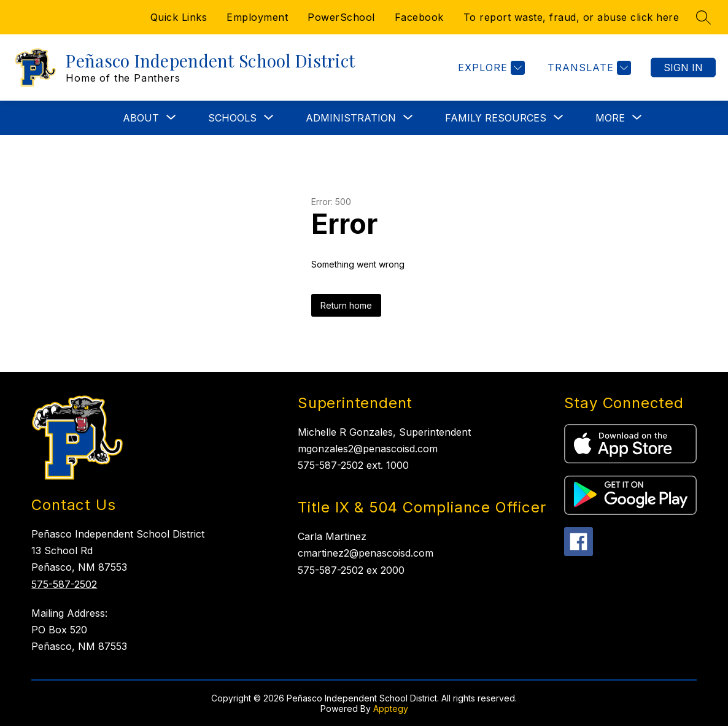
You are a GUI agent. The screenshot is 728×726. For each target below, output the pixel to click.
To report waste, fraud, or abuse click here (571, 17)
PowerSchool (341, 17)
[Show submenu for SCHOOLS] (232, 118)
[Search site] (703, 17)
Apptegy (391, 709)
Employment (257, 17)
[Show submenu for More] (610, 118)
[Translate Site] (588, 68)
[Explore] (490, 68)
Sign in (683, 68)
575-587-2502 (64, 584)
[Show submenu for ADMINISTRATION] (351, 118)
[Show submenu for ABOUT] (141, 118)
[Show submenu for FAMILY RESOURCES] (496, 118)
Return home (346, 305)
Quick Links (179, 17)
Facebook (419, 17)
